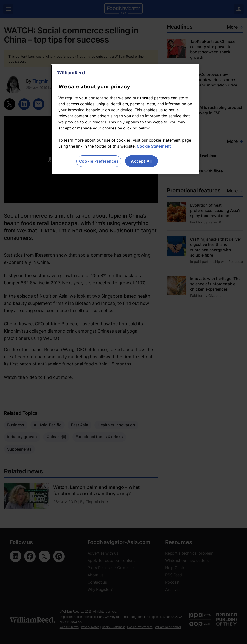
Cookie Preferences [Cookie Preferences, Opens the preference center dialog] (99, 161)
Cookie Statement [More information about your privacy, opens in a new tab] (154, 146)
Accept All (141, 161)
